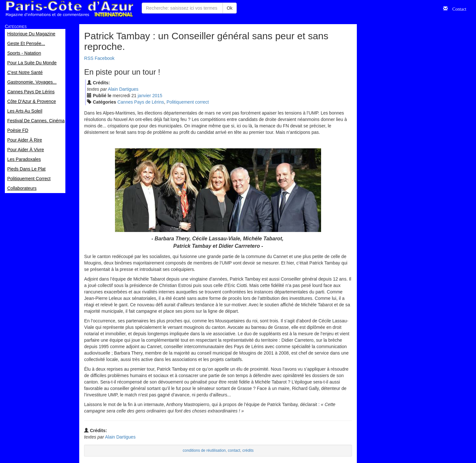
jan (144, 96)
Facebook (105, 58)
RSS (89, 58)
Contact (457, 8)
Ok (230, 8)
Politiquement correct (188, 102)
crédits (248, 450)
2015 (157, 96)
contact (234, 450)
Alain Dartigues (123, 89)
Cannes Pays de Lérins (141, 102)
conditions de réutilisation (204, 450)
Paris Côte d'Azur (69, 9)
